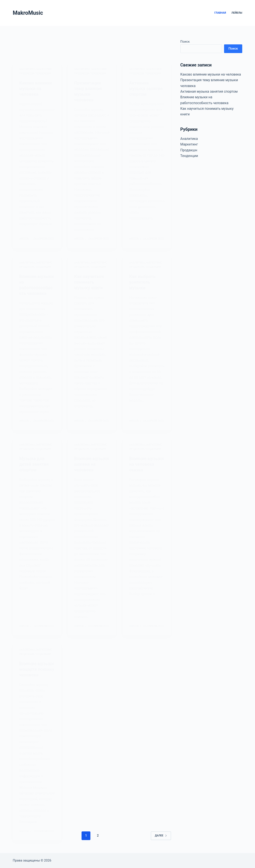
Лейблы (237, 13)
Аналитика (189, 139)
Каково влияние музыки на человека (211, 74)
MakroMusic (28, 13)
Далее (161, 836)
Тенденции (189, 156)
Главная (220, 13)
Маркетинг (189, 144)
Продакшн (189, 150)
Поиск (185, 42)
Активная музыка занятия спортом (209, 91)
